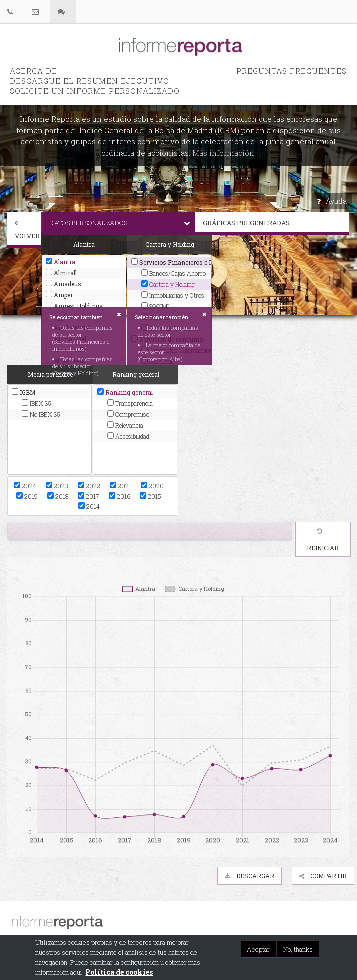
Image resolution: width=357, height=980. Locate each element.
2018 (58, 496)
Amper (59, 295)
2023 (57, 486)
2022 (89, 486)
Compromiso (128, 414)
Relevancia (125, 425)
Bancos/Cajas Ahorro (174, 273)
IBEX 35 (37, 403)
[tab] (24, 230)
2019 (27, 496)
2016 (120, 496)
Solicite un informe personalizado (95, 91)
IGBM (24, 392)
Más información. (224, 153)
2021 (121, 486)
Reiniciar (323, 540)
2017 (89, 496)
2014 (89, 506)
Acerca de (34, 71)
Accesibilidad (128, 436)
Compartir (323, 876)
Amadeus (64, 284)
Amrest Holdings (74, 306)
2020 (152, 486)
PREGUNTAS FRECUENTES (292, 71)
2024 (25, 486)
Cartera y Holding (168, 284)
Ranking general (125, 392)
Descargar (250, 876)
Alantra (61, 262)
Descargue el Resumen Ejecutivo (90, 81)
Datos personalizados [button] (122, 223)
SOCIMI (155, 306)
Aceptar (258, 950)
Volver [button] (27, 230)
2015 (151, 496)
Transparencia (130, 403)
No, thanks (298, 950)
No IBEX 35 (41, 414)
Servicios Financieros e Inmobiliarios (169, 262)
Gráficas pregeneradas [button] (276, 223)
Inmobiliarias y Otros (173, 295)
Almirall (61, 273)
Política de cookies (119, 973)
